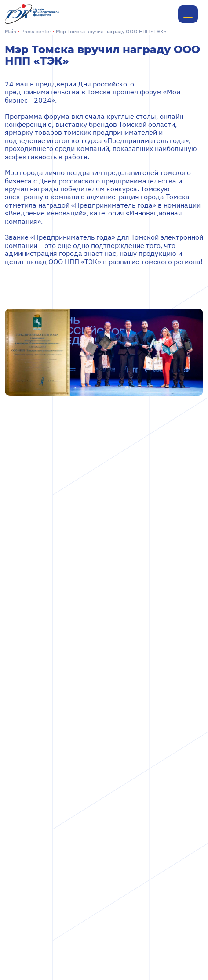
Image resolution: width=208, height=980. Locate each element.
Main (11, 31)
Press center (36, 31)
